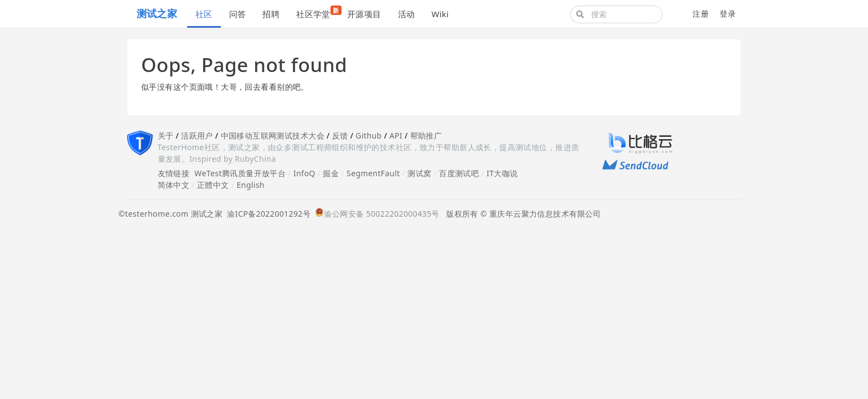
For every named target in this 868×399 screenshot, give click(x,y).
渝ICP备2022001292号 (267, 214)
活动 (407, 14)
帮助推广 (426, 135)
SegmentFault (373, 173)
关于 (166, 135)
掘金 (331, 173)
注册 (701, 14)
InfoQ (304, 173)
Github (368, 135)
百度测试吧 (459, 173)
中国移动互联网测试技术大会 (273, 135)
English (250, 185)
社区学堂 (317, 12)
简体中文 (174, 185)
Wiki (440, 14)
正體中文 (213, 185)
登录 (728, 14)
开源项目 (364, 14)
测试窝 (419, 173)
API (396, 135)
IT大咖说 (502, 173)
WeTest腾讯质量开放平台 (240, 173)
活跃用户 (197, 135)
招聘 (271, 14)
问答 (238, 14)
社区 (204, 14)
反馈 (340, 135)
